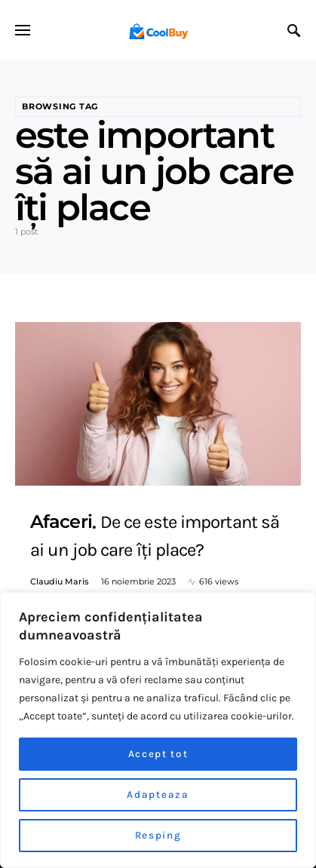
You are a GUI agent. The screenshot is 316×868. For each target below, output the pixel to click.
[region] (158, 730)
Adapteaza (158, 794)
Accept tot (158, 754)
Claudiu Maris (60, 581)
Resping (158, 835)
